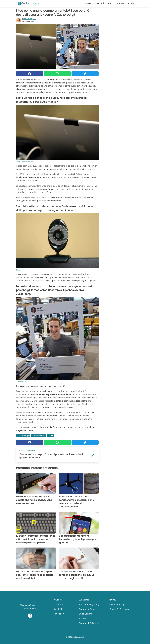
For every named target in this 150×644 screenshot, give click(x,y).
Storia (131, 3)
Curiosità (99, 3)
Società (121, 3)
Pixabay (19, 270)
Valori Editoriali (86, 614)
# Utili (50, 436)
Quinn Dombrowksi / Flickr (25, 161)
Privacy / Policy (117, 604)
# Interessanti (39, 436)
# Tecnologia (23, 436)
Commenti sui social (89, 623)
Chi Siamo (59, 604)
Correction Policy (87, 609)
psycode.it (59, 614)
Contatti (58, 609)
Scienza (88, 3)
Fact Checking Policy (89, 604)
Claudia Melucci (30, 19)
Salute (110, 3)
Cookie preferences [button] (119, 609)
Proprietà (83, 618)
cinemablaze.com (22, 381)
